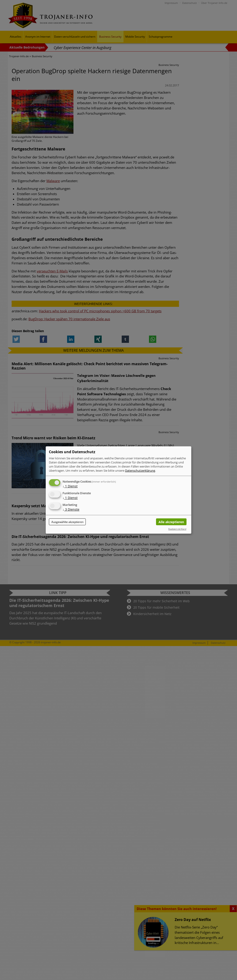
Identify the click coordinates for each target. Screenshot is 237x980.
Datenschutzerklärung (140, 471)
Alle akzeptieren (171, 522)
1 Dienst (70, 486)
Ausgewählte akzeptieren (67, 522)
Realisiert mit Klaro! (177, 529)
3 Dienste (71, 509)
